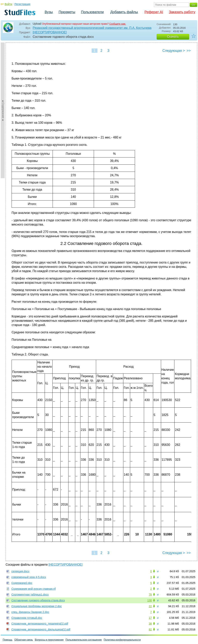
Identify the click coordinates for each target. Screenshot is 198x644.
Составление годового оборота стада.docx (38, 600)
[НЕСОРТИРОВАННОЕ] (50, 32)
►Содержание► (3, 110)
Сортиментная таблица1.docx (30, 595)
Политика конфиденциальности (122, 640)
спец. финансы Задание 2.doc (30, 612)
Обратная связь (24, 640)
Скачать (173, 37)
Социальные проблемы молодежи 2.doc (37, 606)
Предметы (67, 12)
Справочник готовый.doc (27, 618)
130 (150, 600)
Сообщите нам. (118, 24)
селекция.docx (20, 571)
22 (150, 606)
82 (150, 629)
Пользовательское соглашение (84, 640)
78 (150, 595)
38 (150, 624)
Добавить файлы (124, 12)
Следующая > (174, 51)
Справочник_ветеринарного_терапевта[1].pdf (40, 624)
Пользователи (92, 12)
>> (189, 51)
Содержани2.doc (22, 583)
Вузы (49, 12)
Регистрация (22, 4)
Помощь (8, 640)
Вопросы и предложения (49, 640)
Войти (8, 4)
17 (150, 618)
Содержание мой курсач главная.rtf (34, 589)
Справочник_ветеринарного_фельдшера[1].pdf (41, 629)
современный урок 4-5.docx (29, 577)
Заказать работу (182, 12)
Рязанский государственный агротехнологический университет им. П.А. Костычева (92, 28)
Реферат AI (154, 12)
